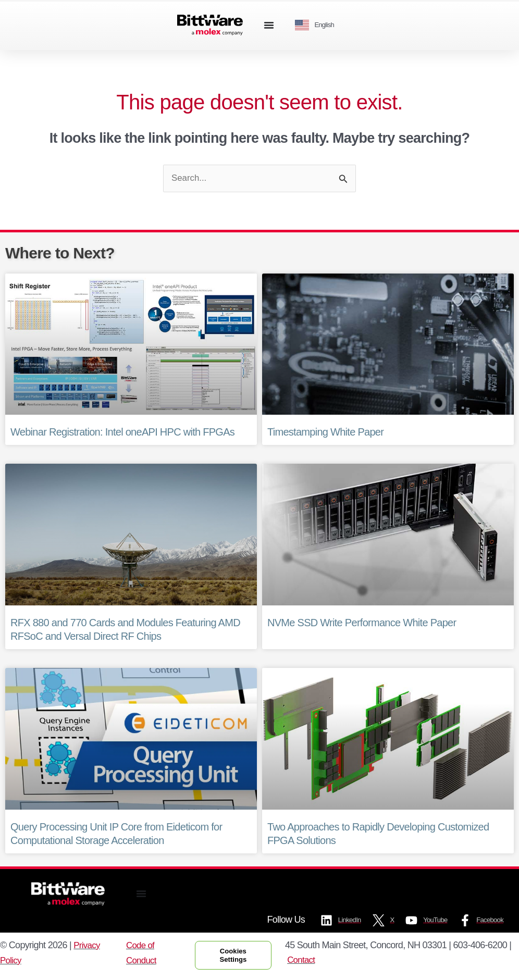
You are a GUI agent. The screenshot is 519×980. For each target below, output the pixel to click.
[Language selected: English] (318, 25)
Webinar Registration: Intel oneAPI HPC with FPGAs (122, 433)
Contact (308, 962)
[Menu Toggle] (269, 25)
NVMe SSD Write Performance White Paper (362, 624)
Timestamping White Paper (325, 433)
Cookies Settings (237, 957)
